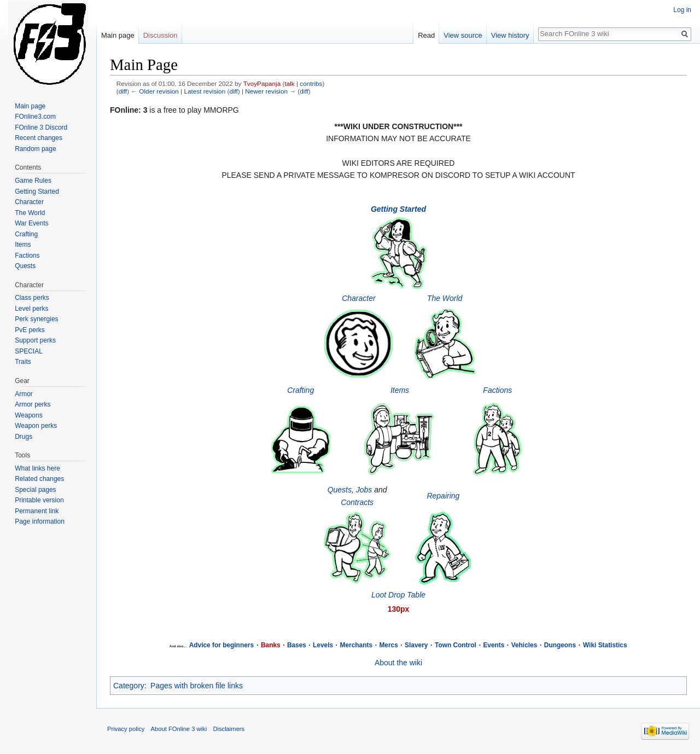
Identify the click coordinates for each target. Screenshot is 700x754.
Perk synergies (36, 319)
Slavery (416, 645)
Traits (23, 362)
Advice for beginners (221, 645)
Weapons (28, 415)
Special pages (35, 490)
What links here (37, 468)
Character (358, 298)
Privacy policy (126, 729)
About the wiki (398, 663)
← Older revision (155, 91)
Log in (682, 10)
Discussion (161, 35)
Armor (24, 394)
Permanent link (37, 511)
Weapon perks (36, 426)
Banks (271, 645)
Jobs (364, 490)
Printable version (39, 500)
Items (400, 390)
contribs (311, 83)
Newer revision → (270, 91)
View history (510, 35)
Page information (40, 521)
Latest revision (205, 91)
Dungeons (560, 645)
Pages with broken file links (197, 686)
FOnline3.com (35, 117)
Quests (340, 490)
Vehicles (524, 645)
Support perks (35, 340)
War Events (32, 223)
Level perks (31, 309)
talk (289, 83)
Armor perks (33, 404)
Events (494, 645)
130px (399, 609)
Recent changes (39, 138)
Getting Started (37, 192)
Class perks (32, 298)
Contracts (357, 502)
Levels (323, 645)
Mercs (388, 645)
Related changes (39, 479)
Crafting (301, 390)
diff (123, 91)
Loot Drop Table (398, 595)
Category (129, 686)
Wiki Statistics (605, 645)
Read (426, 35)
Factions (497, 390)
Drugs (24, 437)
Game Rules (33, 181)
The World (445, 298)
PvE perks (30, 330)
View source (463, 35)
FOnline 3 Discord (41, 127)
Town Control (456, 645)
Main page (118, 35)
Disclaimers (229, 729)
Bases (297, 645)
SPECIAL (29, 351)
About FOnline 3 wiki (179, 729)
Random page (35, 149)
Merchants (356, 645)
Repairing (443, 496)
